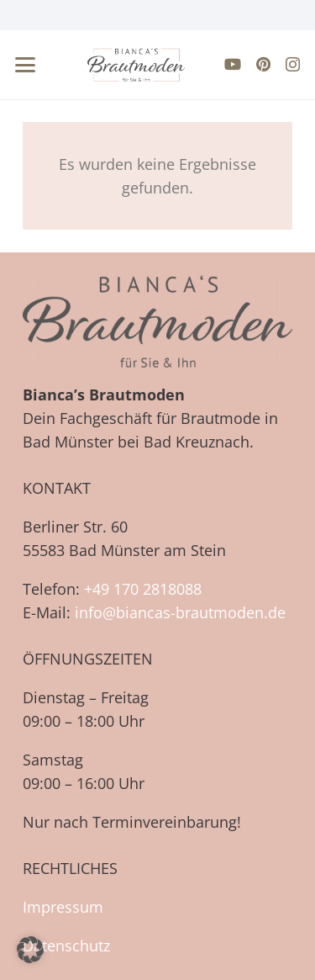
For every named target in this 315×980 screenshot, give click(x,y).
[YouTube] (233, 64)
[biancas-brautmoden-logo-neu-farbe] (136, 65)
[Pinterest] (263, 64)
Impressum (63, 907)
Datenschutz (66, 946)
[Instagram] (293, 65)
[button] (26, 65)
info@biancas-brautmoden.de (180, 612)
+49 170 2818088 (143, 589)
